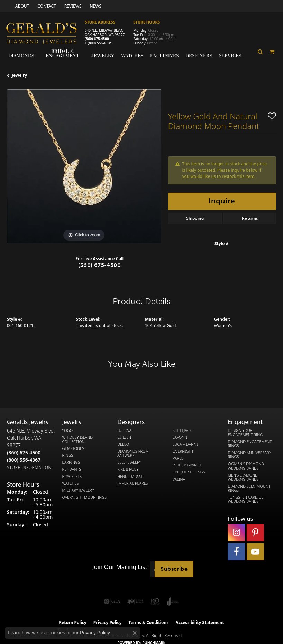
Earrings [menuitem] (71, 462)
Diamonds (21, 56)
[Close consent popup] (135, 633)
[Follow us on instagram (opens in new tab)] (236, 533)
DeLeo (123, 444)
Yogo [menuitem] (68, 430)
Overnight (183, 451)
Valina (179, 479)
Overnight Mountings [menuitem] (85, 497)
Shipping (195, 218)
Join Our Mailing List (120, 567)
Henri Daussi (130, 477)
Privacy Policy (95, 633)
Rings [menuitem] (68, 455)
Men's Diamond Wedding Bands (243, 477)
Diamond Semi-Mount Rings (249, 488)
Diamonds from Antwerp (133, 453)
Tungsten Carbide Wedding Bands (245, 499)
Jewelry (103, 56)
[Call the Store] (24, 452)
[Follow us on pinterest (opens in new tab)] (255, 533)
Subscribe (174, 569)
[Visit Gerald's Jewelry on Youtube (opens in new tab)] (255, 552)
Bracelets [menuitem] (72, 477)
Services (230, 56)
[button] (260, 52)
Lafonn (180, 437)
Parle (178, 458)
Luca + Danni (185, 444)
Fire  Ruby (128, 469)
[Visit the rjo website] (155, 601)
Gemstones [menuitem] (73, 448)
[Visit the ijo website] (135, 601)
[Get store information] (29, 467)
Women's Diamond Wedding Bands (246, 466)
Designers (199, 56)
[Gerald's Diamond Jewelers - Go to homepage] (45, 34)
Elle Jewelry (129, 462)
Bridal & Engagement (62, 53)
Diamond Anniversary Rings (249, 455)
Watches (132, 56)
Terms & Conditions (149, 622)
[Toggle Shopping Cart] (272, 52)
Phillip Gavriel (187, 465)
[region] (84, 166)
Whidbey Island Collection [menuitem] (77, 439)
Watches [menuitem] (71, 483)
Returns (250, 218)
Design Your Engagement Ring (245, 433)
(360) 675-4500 (97, 39)
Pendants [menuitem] (72, 469)
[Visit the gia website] (112, 601)
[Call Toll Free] (24, 460)
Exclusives (164, 56)
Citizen (124, 437)
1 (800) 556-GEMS (99, 43)
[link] (21, 6)
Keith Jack (182, 430)
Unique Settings (189, 472)
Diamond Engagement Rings (250, 444)
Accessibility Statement (200, 622)
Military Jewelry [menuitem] (78, 490)
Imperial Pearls (133, 483)
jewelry (19, 75)
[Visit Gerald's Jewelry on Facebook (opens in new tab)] (236, 552)
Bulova (124, 430)
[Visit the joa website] (173, 601)
